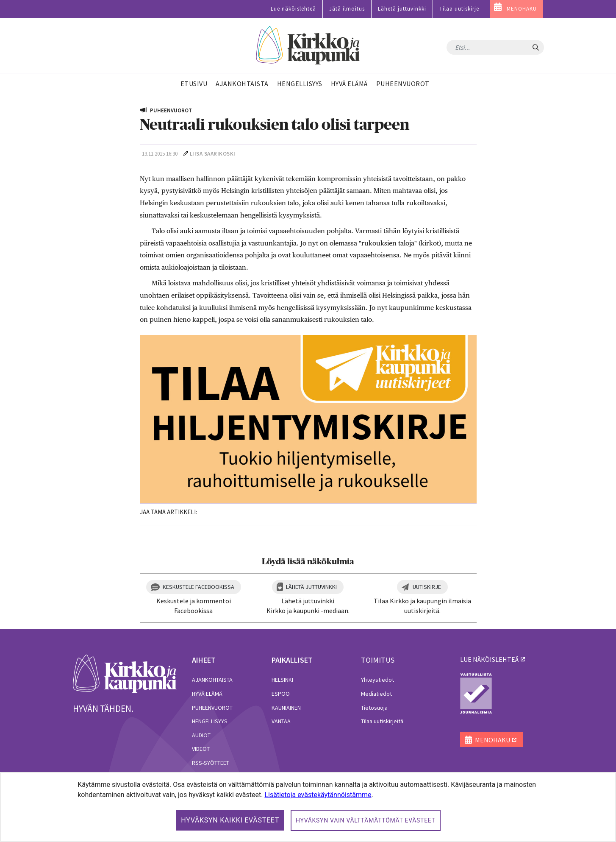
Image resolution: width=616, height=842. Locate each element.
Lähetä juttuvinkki (402, 9)
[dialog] (308, 807)
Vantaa (281, 721)
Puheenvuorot (212, 708)
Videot (201, 749)
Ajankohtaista (212, 680)
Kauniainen (286, 708)
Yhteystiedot (377, 680)
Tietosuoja (374, 708)
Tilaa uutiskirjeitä (382, 721)
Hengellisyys (210, 721)
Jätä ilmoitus (347, 9)
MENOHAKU (522, 9)
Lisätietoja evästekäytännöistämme (318, 795)
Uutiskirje (427, 587)
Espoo (281, 694)
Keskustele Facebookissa (198, 587)
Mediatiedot (376, 694)
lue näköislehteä (489, 659)
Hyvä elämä (207, 694)
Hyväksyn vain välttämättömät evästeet (366, 820)
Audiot (201, 735)
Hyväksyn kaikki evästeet (230, 820)
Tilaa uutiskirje (459, 9)
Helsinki (282, 680)
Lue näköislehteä (293, 9)
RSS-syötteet (211, 763)
